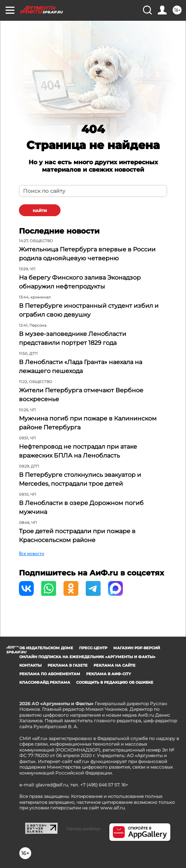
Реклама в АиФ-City (109, 674)
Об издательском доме (46, 648)
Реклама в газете (68, 665)
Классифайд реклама (45, 682)
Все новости (32, 553)
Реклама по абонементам (50, 674)
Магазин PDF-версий (137, 648)
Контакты (30, 665)
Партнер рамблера (84, 829)
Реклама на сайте (115, 665)
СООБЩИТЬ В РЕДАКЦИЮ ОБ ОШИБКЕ (115, 682)
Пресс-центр (93, 648)
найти (40, 211)
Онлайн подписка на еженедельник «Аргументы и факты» (87, 657)
